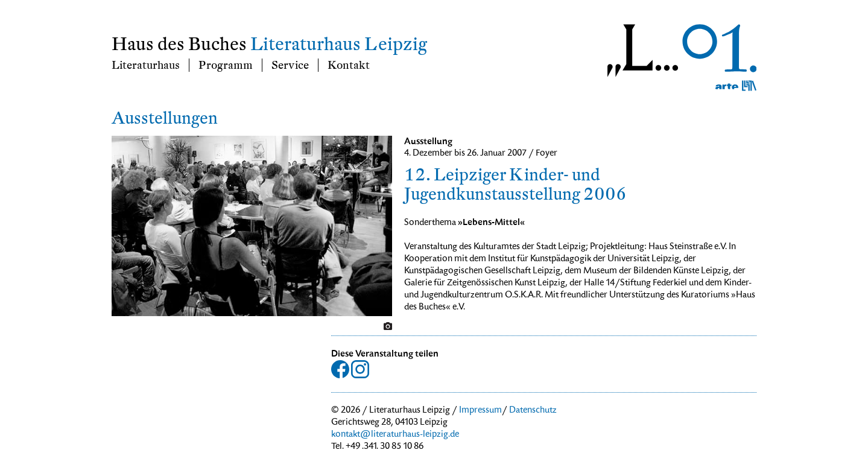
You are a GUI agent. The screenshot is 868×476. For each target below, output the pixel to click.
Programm (226, 65)
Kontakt (349, 65)
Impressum (480, 411)
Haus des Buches (179, 44)
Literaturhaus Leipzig (339, 44)
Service (290, 65)
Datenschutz (533, 411)
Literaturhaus (146, 65)
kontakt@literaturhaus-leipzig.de (395, 435)
